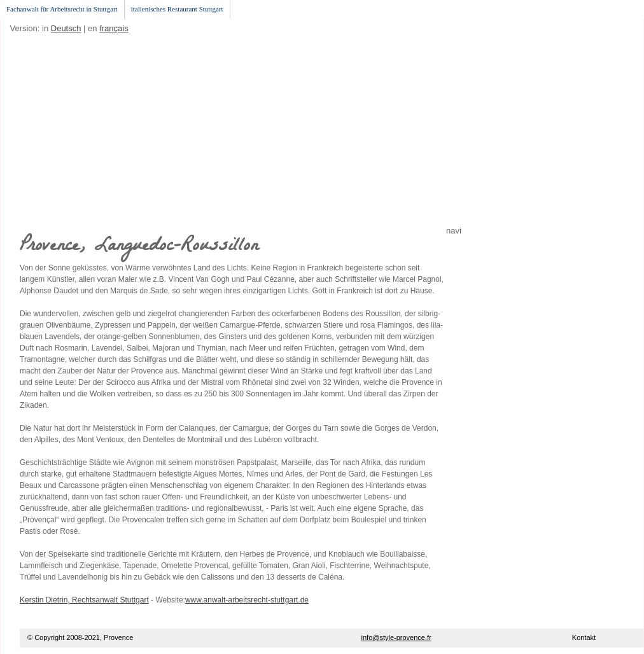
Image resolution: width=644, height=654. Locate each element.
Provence (118, 637)
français (114, 28)
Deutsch (66, 28)
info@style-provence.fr (396, 637)
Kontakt (584, 637)
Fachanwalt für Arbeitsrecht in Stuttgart (62, 9)
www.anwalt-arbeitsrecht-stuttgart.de (247, 600)
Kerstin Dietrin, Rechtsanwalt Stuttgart (84, 600)
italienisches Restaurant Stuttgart (177, 9)
